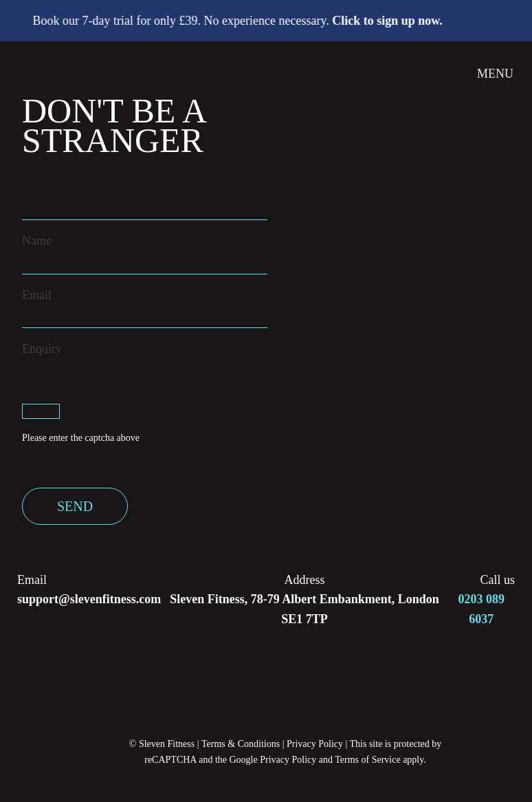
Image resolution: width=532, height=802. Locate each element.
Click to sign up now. (391, 21)
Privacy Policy (315, 744)
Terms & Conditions (241, 744)
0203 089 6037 (482, 609)
